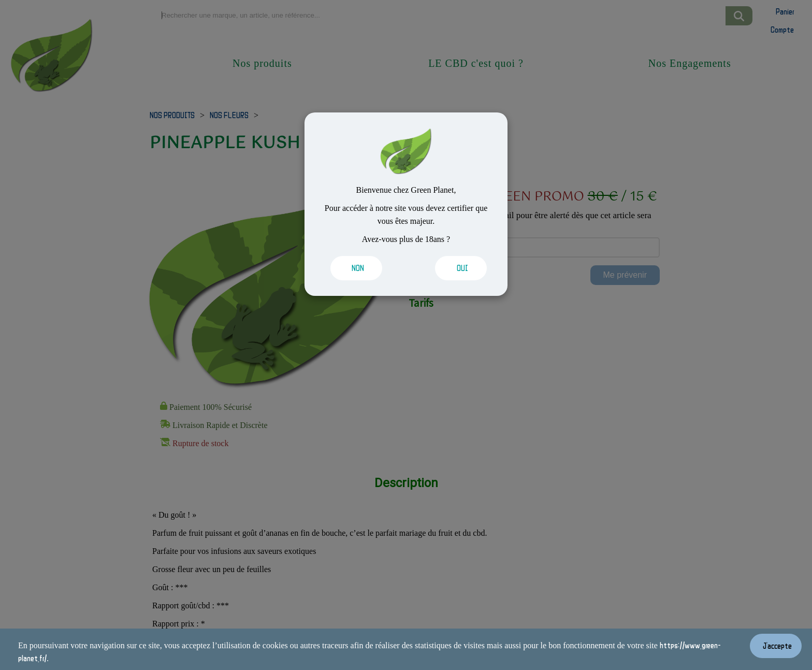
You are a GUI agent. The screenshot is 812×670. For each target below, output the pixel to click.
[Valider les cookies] (360, 268)
